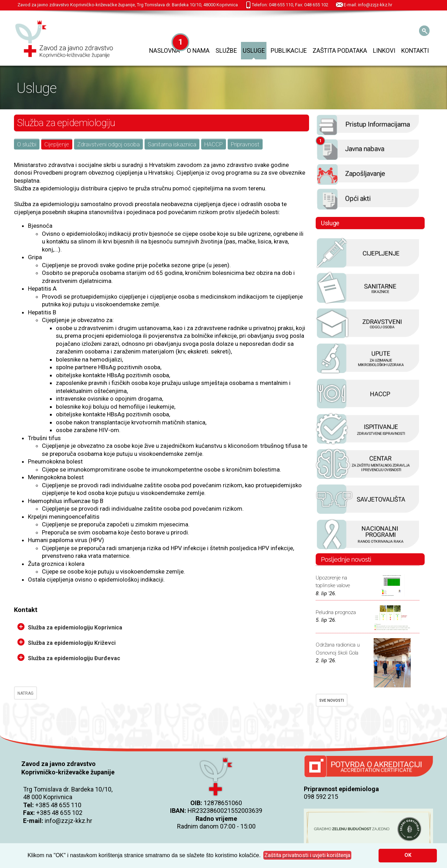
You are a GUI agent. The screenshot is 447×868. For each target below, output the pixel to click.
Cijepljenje (57, 144)
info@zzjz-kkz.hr (68, 821)
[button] (307, 855)
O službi (27, 144)
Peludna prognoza (336, 612)
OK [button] (408, 855)
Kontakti (415, 51)
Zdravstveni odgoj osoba (108, 144)
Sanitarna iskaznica (172, 144)
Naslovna (164, 51)
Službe (226, 51)
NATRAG (25, 693)
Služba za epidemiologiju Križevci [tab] (67, 642)
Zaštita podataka (340, 51)
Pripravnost (245, 144)
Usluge (254, 51)
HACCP (214, 144)
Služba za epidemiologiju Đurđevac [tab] (69, 658)
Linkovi (384, 51)
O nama (198, 51)
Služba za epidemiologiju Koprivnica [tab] (70, 627)
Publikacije (289, 51)
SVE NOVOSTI (332, 701)
